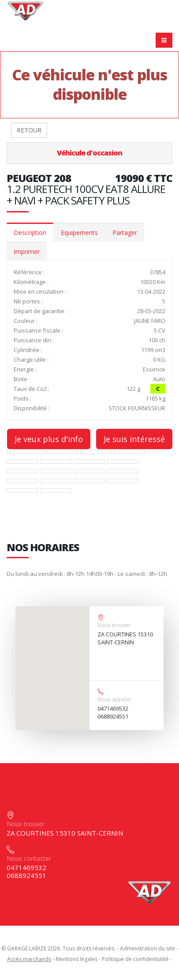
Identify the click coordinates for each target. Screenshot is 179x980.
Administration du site (147, 948)
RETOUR (29, 130)
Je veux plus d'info (49, 439)
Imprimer (27, 252)
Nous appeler (115, 699)
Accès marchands (29, 959)
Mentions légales (76, 959)
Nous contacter (29, 858)
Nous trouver (114, 625)
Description (30, 233)
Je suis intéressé (134, 439)
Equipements (79, 233)
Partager (125, 233)
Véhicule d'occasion (89, 153)
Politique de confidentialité (135, 959)
